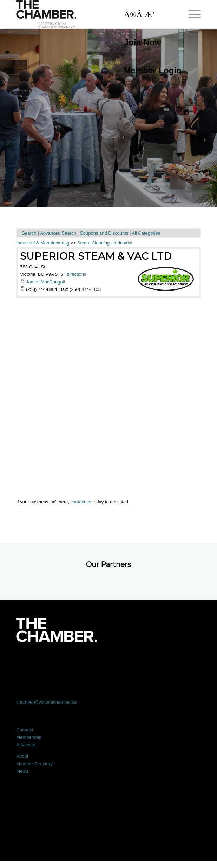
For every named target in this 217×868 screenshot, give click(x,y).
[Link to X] (71, 662)
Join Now (143, 42)
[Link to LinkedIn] (108, 662)
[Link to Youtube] (182, 662)
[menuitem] (149, 43)
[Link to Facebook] (35, 662)
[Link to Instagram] (145, 662)
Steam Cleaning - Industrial (105, 243)
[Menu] (191, 14)
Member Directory (34, 764)
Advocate (26, 745)
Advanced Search (58, 233)
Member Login (153, 70)
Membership (29, 737)
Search (29, 233)
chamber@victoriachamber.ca (46, 702)
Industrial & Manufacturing (43, 243)
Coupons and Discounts (104, 233)
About (22, 756)
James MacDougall (45, 282)
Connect (25, 730)
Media (22, 771)
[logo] (90, 14)
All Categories (146, 233)
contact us (81, 502)
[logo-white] (56, 630)
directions (77, 274)
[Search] (149, 14)
